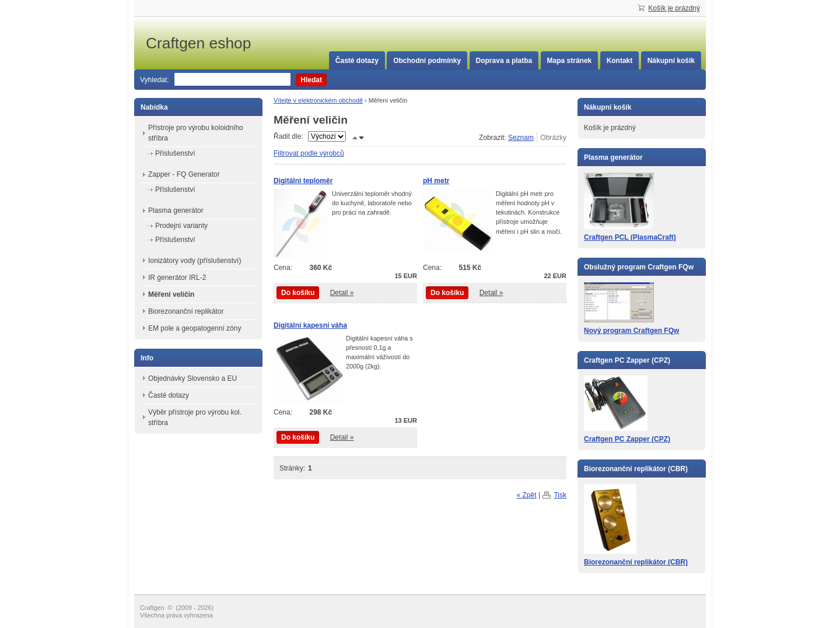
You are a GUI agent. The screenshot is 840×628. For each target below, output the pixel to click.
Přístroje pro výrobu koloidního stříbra (196, 133)
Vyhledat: (155, 80)
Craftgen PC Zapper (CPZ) (627, 439)
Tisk (560, 495)
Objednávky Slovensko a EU (192, 378)
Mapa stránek (570, 61)
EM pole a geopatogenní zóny (195, 328)
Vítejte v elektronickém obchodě (318, 100)
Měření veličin (171, 294)
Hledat (311, 80)
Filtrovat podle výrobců (309, 153)
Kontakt (620, 61)
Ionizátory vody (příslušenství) (195, 261)
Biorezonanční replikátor (186, 311)
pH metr (436, 181)
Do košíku (298, 293)
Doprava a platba (504, 61)
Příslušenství (175, 153)
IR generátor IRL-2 (177, 278)
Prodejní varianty (181, 226)
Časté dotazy (357, 61)
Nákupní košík (671, 61)
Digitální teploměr (303, 181)
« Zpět (527, 495)
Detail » (342, 293)
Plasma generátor (176, 210)
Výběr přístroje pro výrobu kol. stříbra (195, 418)
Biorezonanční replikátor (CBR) (636, 562)
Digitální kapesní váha (310, 325)
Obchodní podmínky (427, 61)
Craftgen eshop (233, 43)
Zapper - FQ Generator (184, 174)
